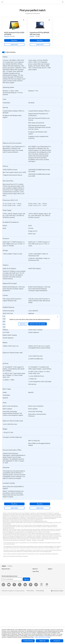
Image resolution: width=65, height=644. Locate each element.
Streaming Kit (20, 611)
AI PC (49, 579)
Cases (18, 571)
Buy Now (14, 40)
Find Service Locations (38, 599)
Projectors (4, 597)
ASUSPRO (51, 587)
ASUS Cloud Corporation (39, 587)
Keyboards (19, 603)
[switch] (4, 52)
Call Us (34, 607)
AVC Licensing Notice (53, 592)
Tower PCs (4, 602)
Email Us (35, 604)
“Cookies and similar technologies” (42, 637)
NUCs (3, 607)
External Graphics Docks (23, 587)
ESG (49, 571)
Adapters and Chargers (23, 619)
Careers (35, 574)
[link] (32, 2)
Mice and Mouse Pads (22, 606)
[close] (58, 317)
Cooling (19, 574)
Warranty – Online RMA (38, 594)
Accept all (57, 641)
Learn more (14, 44)
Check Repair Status (38, 597)
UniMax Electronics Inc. (38, 589)
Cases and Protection (22, 616)
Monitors (4, 595)
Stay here (23, 324)
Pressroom (35, 582)
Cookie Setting (28, 641)
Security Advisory (37, 613)
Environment (51, 574)
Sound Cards (20, 579)
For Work (4, 582)
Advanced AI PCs (52, 582)
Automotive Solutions (53, 589)
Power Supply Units (22, 576)
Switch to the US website (38, 324)
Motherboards (5, 616)
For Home (4, 579)
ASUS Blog (51, 594)
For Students (5, 587)
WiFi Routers (20, 592)
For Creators (5, 584)
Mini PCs (4, 610)
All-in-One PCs (5, 600)
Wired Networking (21, 598)
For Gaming (5, 589)
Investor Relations (37, 579)
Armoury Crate (52, 597)
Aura (49, 599)
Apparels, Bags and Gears (23, 614)
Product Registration (38, 602)
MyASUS (35, 619)
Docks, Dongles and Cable (23, 621)
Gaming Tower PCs (6, 605)
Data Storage (20, 584)
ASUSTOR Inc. (36, 584)
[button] (2, 2)
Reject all (42, 641)
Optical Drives (20, 582)
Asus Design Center (53, 584)
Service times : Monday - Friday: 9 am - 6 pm (39, 610)
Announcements (37, 576)
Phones (4, 574)
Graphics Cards (6, 619)
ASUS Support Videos (38, 616)
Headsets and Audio (22, 608)
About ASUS (36, 571)
